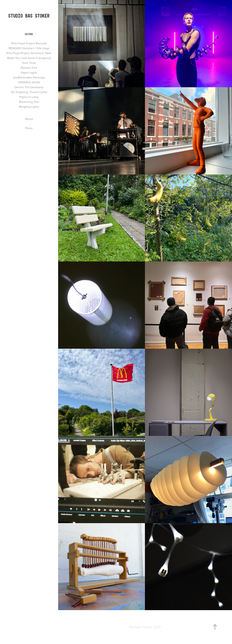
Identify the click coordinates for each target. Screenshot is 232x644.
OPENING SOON (29, 82)
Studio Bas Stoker (29, 16)
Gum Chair (29, 63)
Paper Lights (29, 72)
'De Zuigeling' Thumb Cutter (29, 92)
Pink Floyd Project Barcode (29, 43)
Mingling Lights (29, 107)
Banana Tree (29, 68)
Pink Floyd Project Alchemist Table (29, 53)
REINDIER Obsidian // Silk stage (29, 48)
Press (29, 128)
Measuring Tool (29, 102)
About (29, 119)
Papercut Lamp (29, 97)
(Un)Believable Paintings (29, 77)
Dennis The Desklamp (29, 87)
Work (29, 34)
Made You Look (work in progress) (29, 58)
